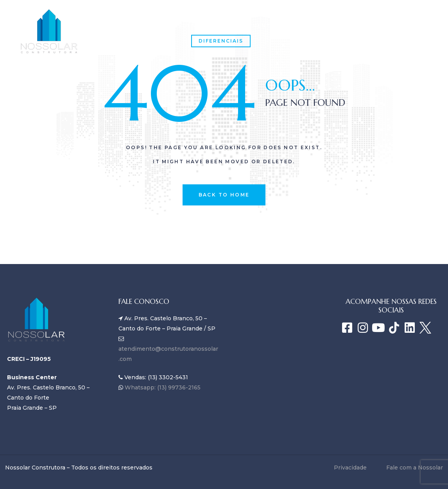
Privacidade (350, 468)
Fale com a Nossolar (138, 41)
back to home (224, 195)
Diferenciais (221, 41)
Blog (304, 26)
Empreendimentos (247, 26)
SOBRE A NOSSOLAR (168, 26)
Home (110, 26)
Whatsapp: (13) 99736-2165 (162, 387)
